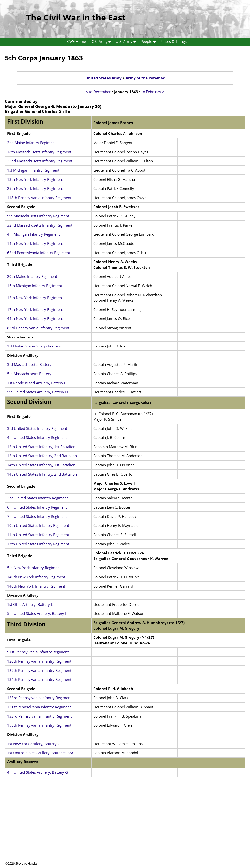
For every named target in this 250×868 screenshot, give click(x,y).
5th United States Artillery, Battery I (37, 613)
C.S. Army (102, 42)
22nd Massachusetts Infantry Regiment (40, 161)
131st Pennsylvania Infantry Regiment (39, 707)
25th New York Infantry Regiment (35, 188)
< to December (98, 92)
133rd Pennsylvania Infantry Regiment (39, 716)
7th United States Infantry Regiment (37, 516)
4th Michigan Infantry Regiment (33, 234)
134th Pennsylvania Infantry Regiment (39, 679)
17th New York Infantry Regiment (35, 309)
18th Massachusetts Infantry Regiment (39, 152)
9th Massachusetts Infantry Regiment (38, 216)
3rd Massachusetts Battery (29, 364)
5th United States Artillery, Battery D (37, 392)
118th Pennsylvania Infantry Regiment (39, 198)
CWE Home (77, 41)
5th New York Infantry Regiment (34, 568)
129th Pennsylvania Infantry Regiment (39, 670)
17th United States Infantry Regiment (38, 544)
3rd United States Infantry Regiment (37, 428)
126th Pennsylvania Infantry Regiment (39, 661)
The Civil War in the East (76, 17)
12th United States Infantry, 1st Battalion (41, 447)
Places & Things (173, 41)
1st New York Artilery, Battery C (33, 744)
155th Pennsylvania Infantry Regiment (39, 725)
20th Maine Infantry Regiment (32, 276)
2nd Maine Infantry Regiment (31, 143)
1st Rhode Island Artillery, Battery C (37, 383)
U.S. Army (127, 42)
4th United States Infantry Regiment (37, 437)
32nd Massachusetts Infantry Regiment (40, 225)
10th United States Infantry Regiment (38, 525)
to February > (153, 92)
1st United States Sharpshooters (34, 346)
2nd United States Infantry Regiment (37, 498)
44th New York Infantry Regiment (35, 318)
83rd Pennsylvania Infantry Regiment (38, 328)
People (149, 42)
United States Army (104, 78)
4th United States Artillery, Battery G (37, 772)
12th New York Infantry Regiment (35, 298)
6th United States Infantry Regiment (37, 507)
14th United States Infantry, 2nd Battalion (42, 474)
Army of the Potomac (145, 78)
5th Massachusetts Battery (29, 374)
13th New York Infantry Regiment (35, 179)
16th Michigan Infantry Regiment (35, 286)
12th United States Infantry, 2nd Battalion (42, 456)
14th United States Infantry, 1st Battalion (41, 465)
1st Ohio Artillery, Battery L (30, 604)
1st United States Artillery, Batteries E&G (41, 753)
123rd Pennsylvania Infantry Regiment (39, 698)
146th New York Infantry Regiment (36, 586)
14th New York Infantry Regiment (35, 243)
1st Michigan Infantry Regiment (33, 170)
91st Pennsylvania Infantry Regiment (38, 652)
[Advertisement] (125, 827)
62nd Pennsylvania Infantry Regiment (39, 253)
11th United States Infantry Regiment (38, 535)
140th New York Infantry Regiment (36, 577)
